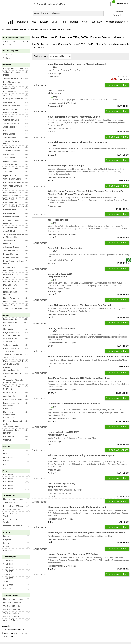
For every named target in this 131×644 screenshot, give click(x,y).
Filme (63, 22)
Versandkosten (14, 621)
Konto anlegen (119, 15)
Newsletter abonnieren (18, 591)
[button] (17, 43)
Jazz (34, 22)
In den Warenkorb (117, 85)
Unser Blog (8, 608)
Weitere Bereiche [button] (117, 22)
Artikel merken (40, 85)
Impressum (71, 621)
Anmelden (119, 12)
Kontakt (81, 621)
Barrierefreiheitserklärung (53, 621)
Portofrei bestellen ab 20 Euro (49, 4)
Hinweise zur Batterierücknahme (100, 621)
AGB (4, 621)
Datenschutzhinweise (31, 621)
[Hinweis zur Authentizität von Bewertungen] (57, 67)
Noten (85, 22)
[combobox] (68, 13)
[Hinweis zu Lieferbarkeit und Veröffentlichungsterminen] (63, 74)
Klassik (44, 22)
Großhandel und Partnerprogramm (11, 614)
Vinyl (54, 22)
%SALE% (97, 22)
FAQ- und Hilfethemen (113, 591)
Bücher (74, 22)
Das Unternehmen (11, 604)
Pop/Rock (22, 22)
